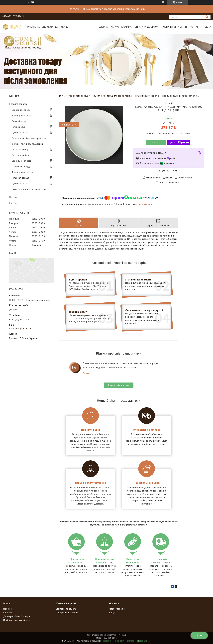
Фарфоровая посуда (22, 172)
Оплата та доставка (147, 27)
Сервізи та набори (21, 110)
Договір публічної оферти (17, 616)
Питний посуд (19, 127)
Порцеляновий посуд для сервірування (111, 96)
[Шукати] (207, 17)
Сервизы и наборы (21, 161)
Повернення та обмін (174, 27)
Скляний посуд (19, 121)
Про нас (13, 197)
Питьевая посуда (20, 178)
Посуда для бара (21, 155)
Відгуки (13, 203)
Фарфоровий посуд (22, 116)
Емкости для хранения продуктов (29, 189)
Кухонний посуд (20, 132)
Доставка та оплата (66, 609)
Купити (156, 142)
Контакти (196, 27)
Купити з (179, 142)
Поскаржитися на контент (112, 641)
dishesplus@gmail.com (21, 328)
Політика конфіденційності (17, 620)
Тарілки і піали (141, 96)
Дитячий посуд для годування (27, 144)
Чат (199, 635)
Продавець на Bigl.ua (106, 638)
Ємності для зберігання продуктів (29, 138)
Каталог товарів (120, 27)
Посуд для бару (20, 149)
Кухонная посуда (20, 183)
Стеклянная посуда (21, 166)
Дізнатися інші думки (119, 385)
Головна (103, 27)
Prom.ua (122, 635)
